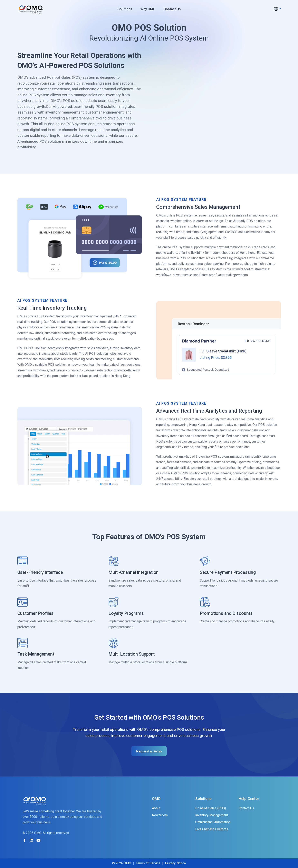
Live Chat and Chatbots (212, 829)
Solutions (125, 9)
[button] (277, 9)
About (156, 808)
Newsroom (160, 815)
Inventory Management (212, 815)
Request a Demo (149, 751)
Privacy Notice (175, 863)
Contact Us (172, 9)
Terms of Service (148, 863)
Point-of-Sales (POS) (211, 808)
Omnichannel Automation (213, 822)
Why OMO (148, 9)
